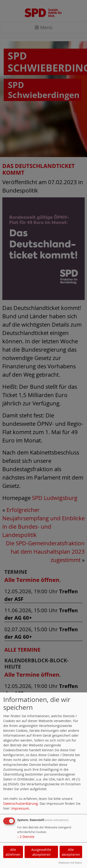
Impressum (20, 808)
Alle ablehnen (13, 852)
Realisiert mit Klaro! (70, 863)
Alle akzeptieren (71, 852)
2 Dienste (26, 837)
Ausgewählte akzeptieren (41, 852)
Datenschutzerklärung (21, 803)
